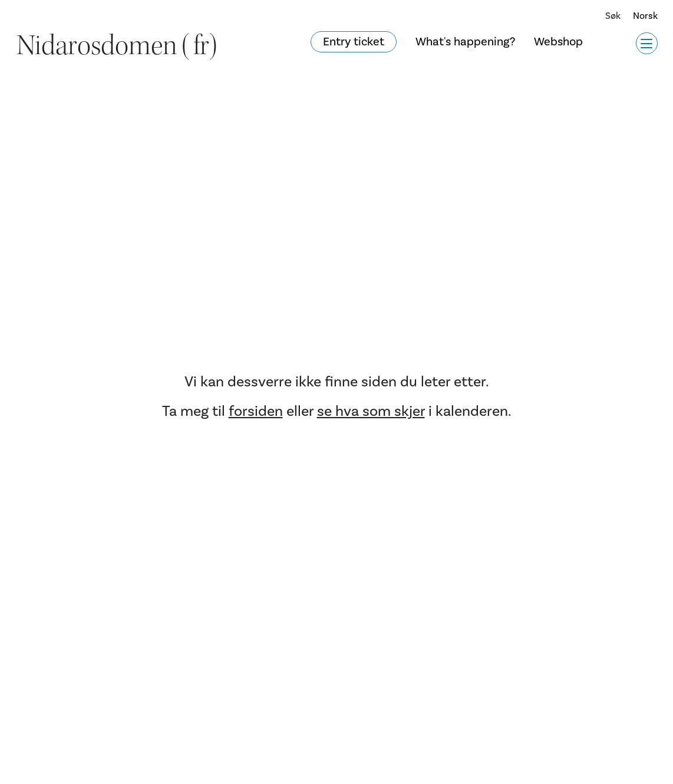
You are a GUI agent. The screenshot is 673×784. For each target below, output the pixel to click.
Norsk (645, 16)
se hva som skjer (371, 411)
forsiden (256, 411)
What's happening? (465, 42)
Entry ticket (354, 42)
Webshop (558, 42)
